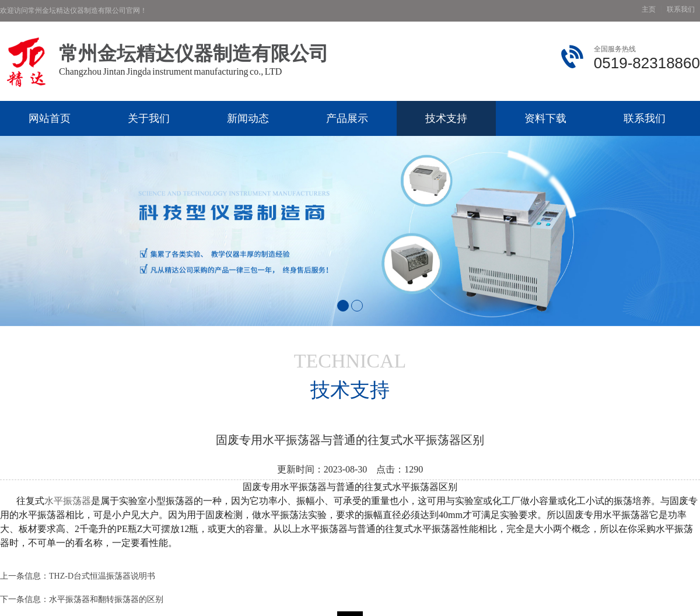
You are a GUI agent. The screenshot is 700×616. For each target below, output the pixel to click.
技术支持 (446, 118)
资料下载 (545, 118)
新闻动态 (248, 118)
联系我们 (681, 10)
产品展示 (347, 118)
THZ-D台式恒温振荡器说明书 (102, 576)
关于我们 (149, 118)
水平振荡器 (68, 501)
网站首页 (50, 118)
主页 (649, 10)
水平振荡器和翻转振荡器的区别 (106, 599)
